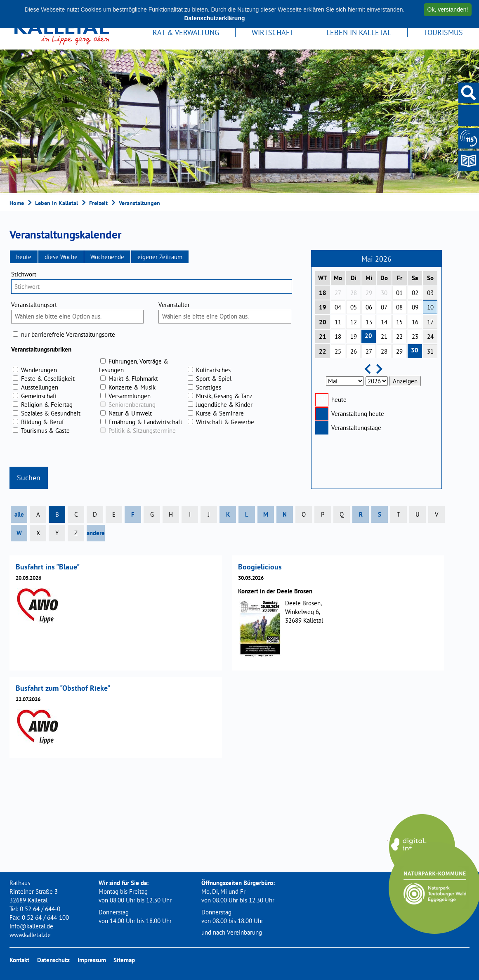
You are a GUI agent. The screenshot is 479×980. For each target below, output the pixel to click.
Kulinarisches (213, 370)
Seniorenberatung (132, 405)
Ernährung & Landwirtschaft (145, 422)
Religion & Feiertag (47, 405)
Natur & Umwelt (130, 413)
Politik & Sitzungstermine (142, 431)
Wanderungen (39, 370)
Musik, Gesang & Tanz (224, 396)
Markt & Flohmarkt (133, 379)
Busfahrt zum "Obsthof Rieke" (63, 688)
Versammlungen (130, 396)
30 (415, 350)
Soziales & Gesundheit (51, 413)
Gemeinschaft (39, 396)
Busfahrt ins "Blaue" (48, 567)
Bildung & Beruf (42, 422)
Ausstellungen (40, 387)
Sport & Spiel (214, 379)
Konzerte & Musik (132, 387)
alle (19, 514)
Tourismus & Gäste (45, 431)
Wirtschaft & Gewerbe (225, 422)
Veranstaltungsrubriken (41, 349)
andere (96, 533)
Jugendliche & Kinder (224, 405)
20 (368, 336)
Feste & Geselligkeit (48, 379)
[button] (24, 257)
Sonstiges (209, 387)
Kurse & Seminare (220, 413)
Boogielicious (260, 567)
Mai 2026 (376, 259)
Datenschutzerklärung (214, 18)
